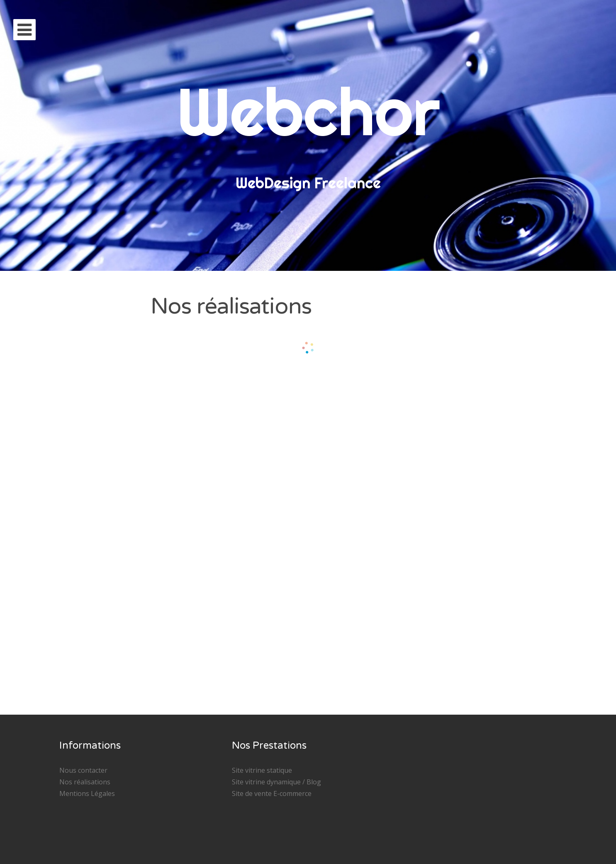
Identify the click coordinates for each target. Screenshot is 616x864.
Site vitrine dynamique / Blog (276, 782)
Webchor (308, 111)
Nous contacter (83, 770)
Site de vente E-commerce (272, 793)
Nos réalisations (85, 782)
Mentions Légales (87, 793)
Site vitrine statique (262, 770)
